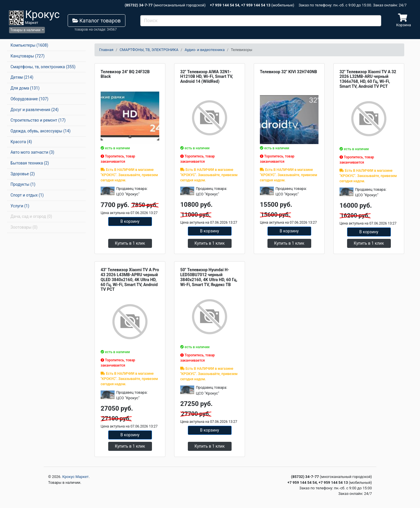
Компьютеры (29, 45)
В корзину (130, 221)
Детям (22, 77)
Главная (106, 50)
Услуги (20, 206)
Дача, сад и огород (31, 216)
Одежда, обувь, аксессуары (41, 131)
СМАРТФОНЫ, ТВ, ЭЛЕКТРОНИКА (149, 50)
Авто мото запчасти (32, 152)
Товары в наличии (26, 30)
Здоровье (23, 174)
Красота (21, 142)
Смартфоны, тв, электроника (43, 67)
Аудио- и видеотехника (205, 50)
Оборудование (29, 99)
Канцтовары (28, 56)
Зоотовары (24, 227)
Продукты (23, 184)
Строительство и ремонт (38, 120)
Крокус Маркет (76, 477)
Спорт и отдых (27, 195)
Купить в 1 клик (130, 243)
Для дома (25, 88)
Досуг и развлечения (35, 110)
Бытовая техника (30, 163)
